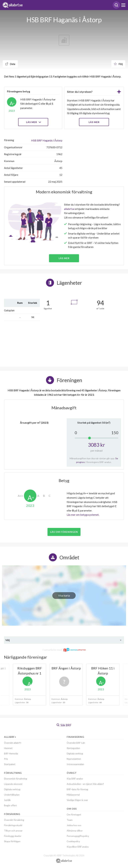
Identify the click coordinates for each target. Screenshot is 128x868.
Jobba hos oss (74, 825)
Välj (7, 640)
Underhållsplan (12, 795)
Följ (118, 64)
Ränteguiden (73, 748)
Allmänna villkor (75, 831)
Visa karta (64, 595)
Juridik (7, 800)
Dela (10, 64)
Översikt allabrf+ (13, 743)
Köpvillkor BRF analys (78, 847)
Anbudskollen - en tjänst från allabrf (85, 784)
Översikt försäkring (14, 820)
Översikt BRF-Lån (76, 743)
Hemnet (8, 748)
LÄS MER (94, 122)
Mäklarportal (73, 795)
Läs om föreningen (64, 532)
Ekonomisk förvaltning (15, 779)
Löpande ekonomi (13, 784)
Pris (6, 759)
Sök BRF (64, 725)
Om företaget (74, 815)
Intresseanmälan (75, 764)
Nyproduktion (74, 759)
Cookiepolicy (73, 841)
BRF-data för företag (77, 789)
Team (70, 820)
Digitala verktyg (12, 789)
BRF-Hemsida (11, 753)
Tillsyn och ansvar (13, 831)
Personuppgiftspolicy (78, 836)
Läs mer (33, 122)
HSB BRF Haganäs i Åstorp (47, 140)
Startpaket (10, 764)
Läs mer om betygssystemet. (83, 515)
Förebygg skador (13, 836)
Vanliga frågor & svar (77, 800)
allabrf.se (69, 209)
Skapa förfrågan (12, 841)
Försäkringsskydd (13, 825)
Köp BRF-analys (75, 779)
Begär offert (10, 805)
